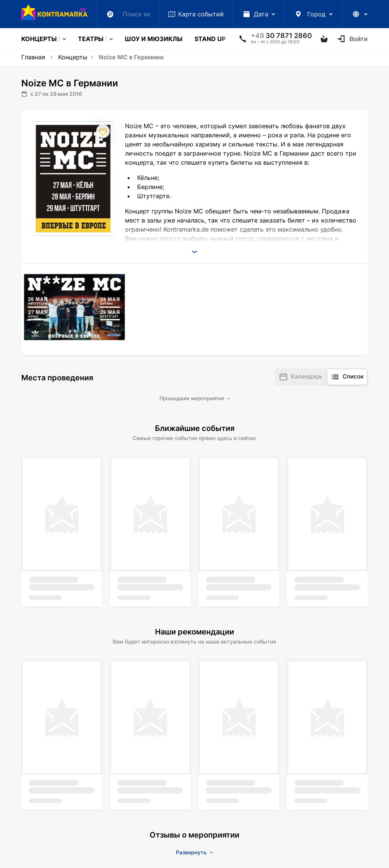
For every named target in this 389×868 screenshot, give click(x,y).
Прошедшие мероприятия (195, 398)
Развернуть (194, 852)
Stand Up (210, 39)
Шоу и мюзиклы (153, 39)
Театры (91, 39)
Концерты (39, 39)
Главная (33, 57)
